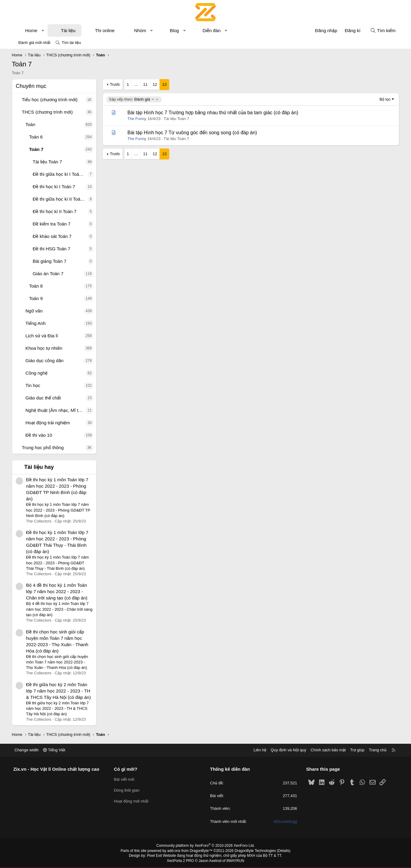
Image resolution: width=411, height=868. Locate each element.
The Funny (137, 119)
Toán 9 (36, 298)
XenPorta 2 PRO (180, 861)
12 (155, 84)
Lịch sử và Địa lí (42, 336)
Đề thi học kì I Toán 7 (54, 187)
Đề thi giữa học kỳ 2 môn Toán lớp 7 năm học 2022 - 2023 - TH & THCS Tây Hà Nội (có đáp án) (58, 691)
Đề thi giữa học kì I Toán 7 (59, 174)
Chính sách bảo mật (328, 750)
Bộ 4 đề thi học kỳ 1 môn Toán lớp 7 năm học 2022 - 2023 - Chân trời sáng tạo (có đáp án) (57, 591)
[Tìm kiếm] (383, 30)
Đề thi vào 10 (39, 435)
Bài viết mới (124, 779)
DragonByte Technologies (255, 851)
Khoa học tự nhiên (44, 348)
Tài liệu (68, 30)
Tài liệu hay (39, 467)
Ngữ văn (34, 311)
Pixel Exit (155, 856)
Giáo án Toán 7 (48, 274)
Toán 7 (36, 149)
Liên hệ (260, 750)
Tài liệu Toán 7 (47, 162)
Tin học (33, 385)
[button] (43, 30)
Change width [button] (27, 750)
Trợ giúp (357, 750)
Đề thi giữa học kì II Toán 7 (60, 199)
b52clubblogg (285, 821)
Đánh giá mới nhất (35, 43)
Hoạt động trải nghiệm (48, 423)
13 (164, 84)
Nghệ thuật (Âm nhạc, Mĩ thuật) (56, 410)
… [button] (136, 84)
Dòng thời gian (127, 790)
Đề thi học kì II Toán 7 (55, 211)
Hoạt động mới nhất (131, 801)
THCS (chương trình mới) (47, 112)
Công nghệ (36, 373)
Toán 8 (36, 286)
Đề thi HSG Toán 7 (51, 249)
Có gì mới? (126, 769)
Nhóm (140, 30)
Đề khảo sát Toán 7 (52, 236)
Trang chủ (378, 750)
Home (31, 30)
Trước (115, 84)
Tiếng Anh (36, 323)
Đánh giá (132, 99)
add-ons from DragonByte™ (190, 851)
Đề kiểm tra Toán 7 (52, 224)
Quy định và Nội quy (288, 750)
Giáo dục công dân (44, 361)
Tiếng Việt (54, 750)
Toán (30, 124)
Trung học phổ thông (43, 447)
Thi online (105, 30)
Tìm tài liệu (71, 43)
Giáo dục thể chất (43, 398)
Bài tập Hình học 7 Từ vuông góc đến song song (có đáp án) (192, 133)
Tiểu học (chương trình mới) (50, 100)
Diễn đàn (212, 30)
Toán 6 (36, 137)
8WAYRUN (235, 861)
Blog (174, 30)
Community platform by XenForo (206, 846)
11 (145, 84)
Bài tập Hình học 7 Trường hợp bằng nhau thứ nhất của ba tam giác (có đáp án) (213, 113)
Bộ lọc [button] (385, 99)
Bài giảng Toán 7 (49, 261)
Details (284, 851)
